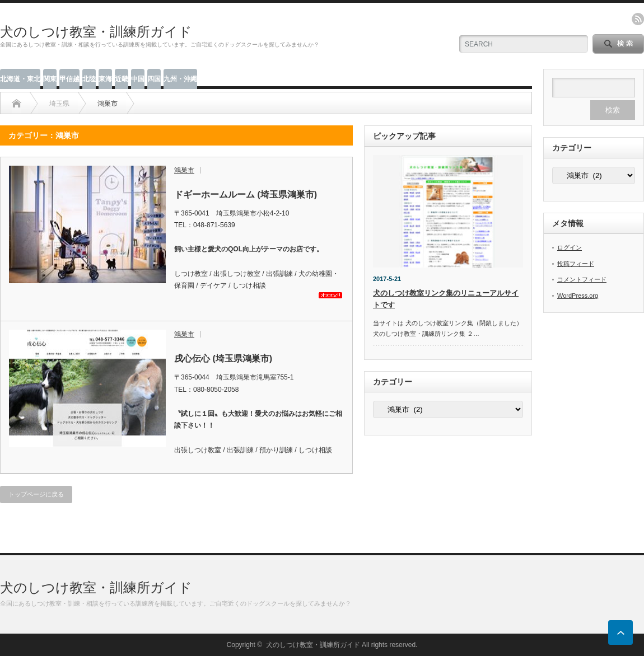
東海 (105, 79)
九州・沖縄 (180, 79)
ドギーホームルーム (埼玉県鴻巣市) (246, 195)
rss (638, 19)
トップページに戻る (36, 494)
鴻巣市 (184, 170)
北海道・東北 (20, 79)
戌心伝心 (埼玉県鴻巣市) (223, 359)
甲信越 (69, 79)
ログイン (570, 247)
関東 (50, 79)
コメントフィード (582, 279)
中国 (138, 79)
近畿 (122, 79)
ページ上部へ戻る (620, 632)
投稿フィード (576, 264)
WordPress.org (578, 296)
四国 (154, 79)
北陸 (89, 79)
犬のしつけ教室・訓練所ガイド (96, 32)
